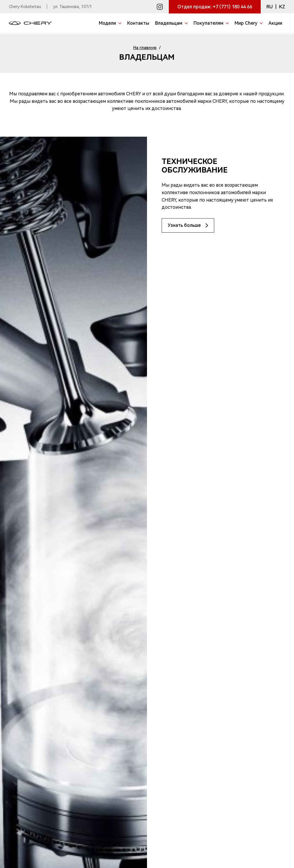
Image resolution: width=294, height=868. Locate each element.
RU (270, 7)
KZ (282, 7)
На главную (145, 48)
